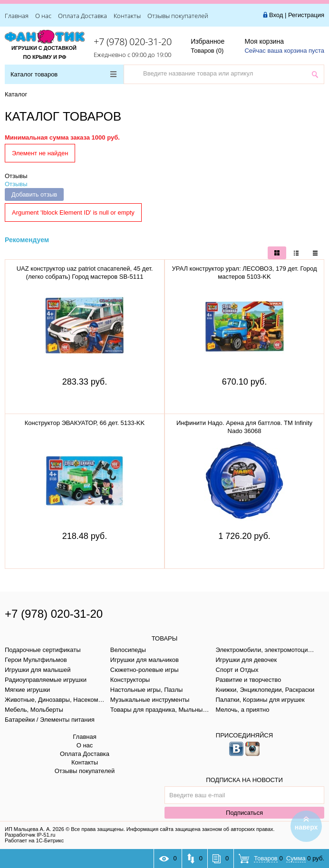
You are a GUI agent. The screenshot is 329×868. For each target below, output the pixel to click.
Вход (276, 15)
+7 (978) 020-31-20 (133, 42)
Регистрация (306, 15)
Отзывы (16, 176)
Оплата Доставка (82, 16)
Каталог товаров (63, 74)
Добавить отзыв (34, 194)
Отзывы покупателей (178, 16)
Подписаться (244, 813)
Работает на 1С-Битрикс (34, 840)
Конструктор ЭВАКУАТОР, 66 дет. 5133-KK (85, 423)
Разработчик (30, 835)
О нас (43, 16)
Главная (17, 16)
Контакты (127, 16)
